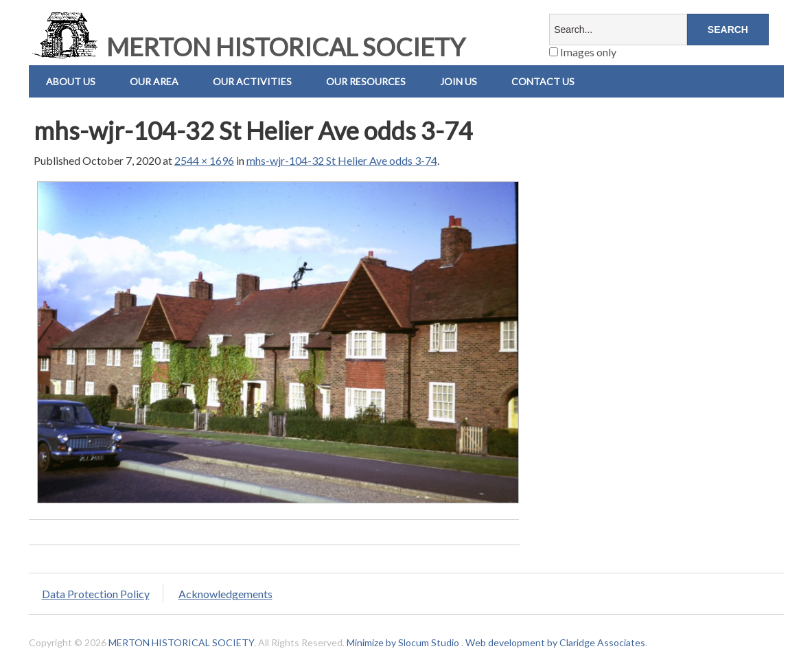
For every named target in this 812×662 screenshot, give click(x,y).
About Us (71, 81)
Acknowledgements (225, 594)
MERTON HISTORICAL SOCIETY (247, 47)
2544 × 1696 (204, 160)
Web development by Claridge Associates (555, 642)
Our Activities (252, 81)
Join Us (459, 81)
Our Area (154, 81)
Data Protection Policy (96, 594)
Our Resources (366, 81)
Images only (583, 52)
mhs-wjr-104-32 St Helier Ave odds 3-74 (342, 160)
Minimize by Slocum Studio (403, 642)
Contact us (543, 81)
